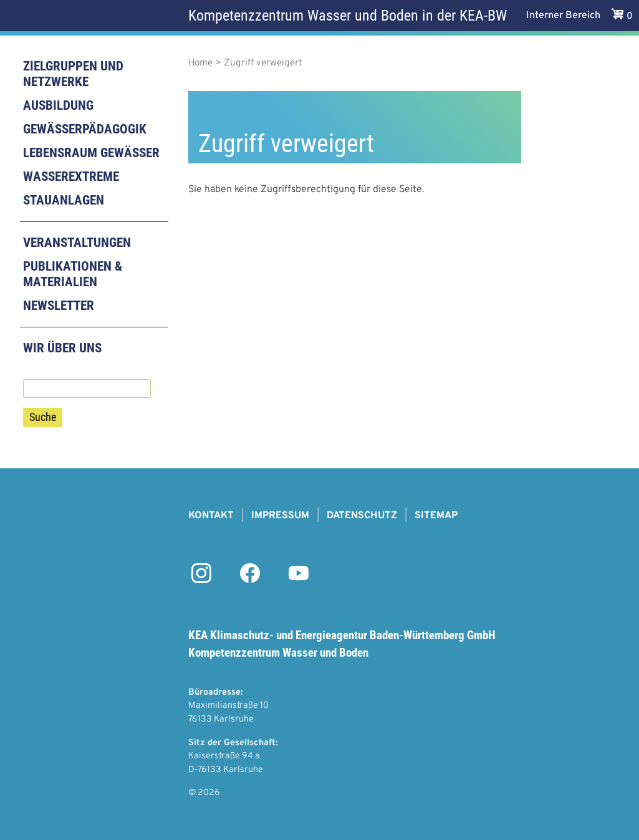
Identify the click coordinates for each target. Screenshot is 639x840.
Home (200, 63)
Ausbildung (58, 105)
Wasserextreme (71, 176)
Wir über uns (62, 348)
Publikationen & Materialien (73, 274)
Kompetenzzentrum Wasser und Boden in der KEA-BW (348, 16)
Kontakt (211, 516)
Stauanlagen (64, 200)
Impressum (280, 516)
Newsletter (59, 306)
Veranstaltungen (77, 243)
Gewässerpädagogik (85, 129)
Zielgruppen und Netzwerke (73, 74)
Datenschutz (362, 516)
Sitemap (436, 516)
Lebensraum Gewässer (91, 153)
